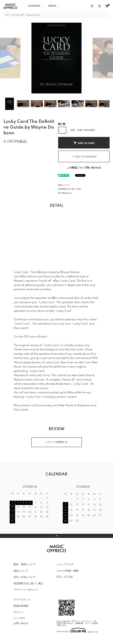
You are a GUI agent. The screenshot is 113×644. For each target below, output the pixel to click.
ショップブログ (65, 564)
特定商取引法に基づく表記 (70, 189)
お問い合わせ (21, 623)
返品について (64, 185)
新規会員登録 (21, 606)
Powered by (77, 630)
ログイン (19, 612)
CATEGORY (34, 6)
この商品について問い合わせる (84, 168)
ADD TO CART (84, 143)
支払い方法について (25, 577)
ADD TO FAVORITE (84, 157)
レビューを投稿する (57, 442)
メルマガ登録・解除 (68, 571)
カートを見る (19, 618)
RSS (59, 577)
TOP (7, 15)
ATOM (68, 577)
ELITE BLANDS (18, 15)
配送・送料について (25, 564)
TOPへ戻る (57, 536)
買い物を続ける (65, 193)
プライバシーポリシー (26, 590)
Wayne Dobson (34, 15)
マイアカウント (22, 600)
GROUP (52, 6)
